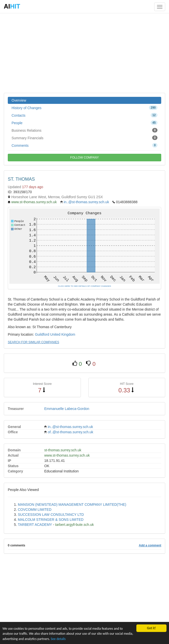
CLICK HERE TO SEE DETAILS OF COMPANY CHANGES (84, 286)
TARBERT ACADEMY (35, 525)
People (84, 123)
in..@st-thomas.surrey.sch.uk (86, 202)
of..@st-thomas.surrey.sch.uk (70, 432)
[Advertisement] (84, 53)
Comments (84, 145)
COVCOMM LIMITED (35, 510)
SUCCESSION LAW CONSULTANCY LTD (51, 515)
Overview (19, 100)
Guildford (42, 334)
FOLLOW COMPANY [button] (85, 158)
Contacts (84, 115)
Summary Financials (84, 138)
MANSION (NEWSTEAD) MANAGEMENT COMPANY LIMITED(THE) (72, 505)
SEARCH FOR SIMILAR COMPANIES (33, 342)
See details (58, 639)
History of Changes (84, 108)
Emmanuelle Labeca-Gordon (67, 409)
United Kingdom (63, 334)
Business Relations (84, 130)
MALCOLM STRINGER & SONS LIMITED (51, 520)
